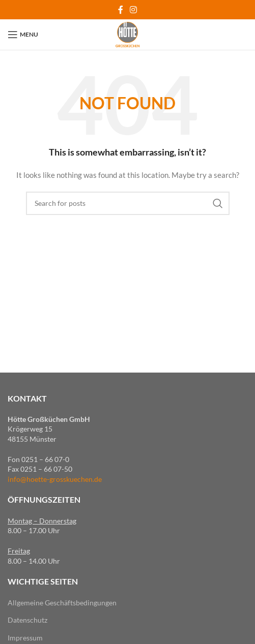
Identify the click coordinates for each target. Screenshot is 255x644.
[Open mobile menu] (23, 35)
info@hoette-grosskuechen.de (55, 479)
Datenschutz (27, 620)
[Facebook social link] (120, 10)
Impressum (25, 638)
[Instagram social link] (134, 10)
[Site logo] (127, 34)
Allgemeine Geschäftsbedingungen (62, 603)
